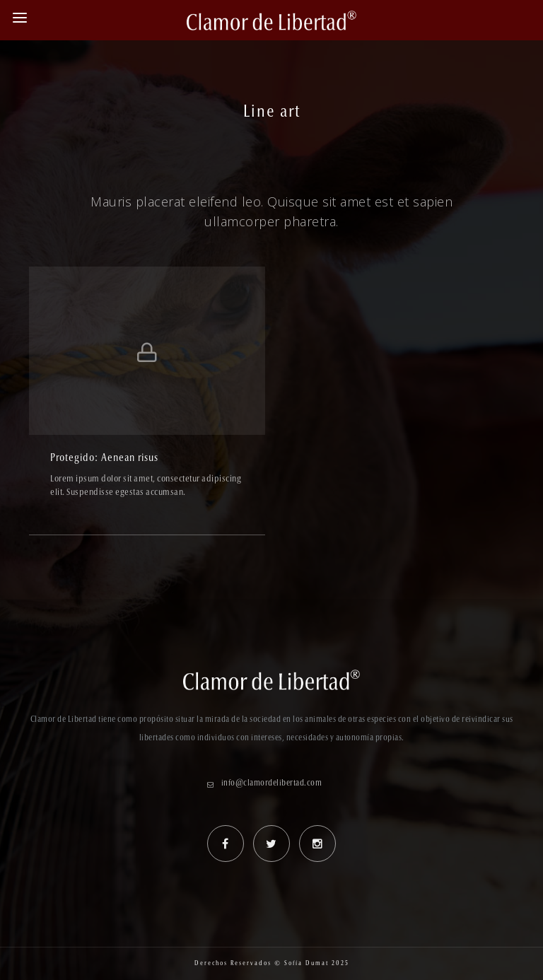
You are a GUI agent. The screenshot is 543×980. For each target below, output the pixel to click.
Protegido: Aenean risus (104, 459)
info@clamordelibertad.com (272, 783)
